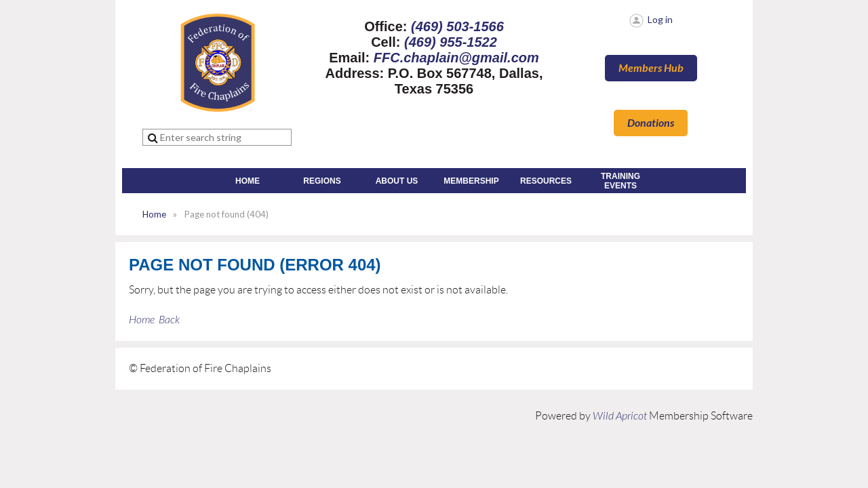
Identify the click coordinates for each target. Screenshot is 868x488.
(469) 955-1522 (451, 42)
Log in (660, 19)
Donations (651, 123)
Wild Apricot (620, 416)
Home (154, 214)
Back (169, 320)
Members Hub (651, 68)
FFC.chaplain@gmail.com (456, 58)
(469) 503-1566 (457, 26)
